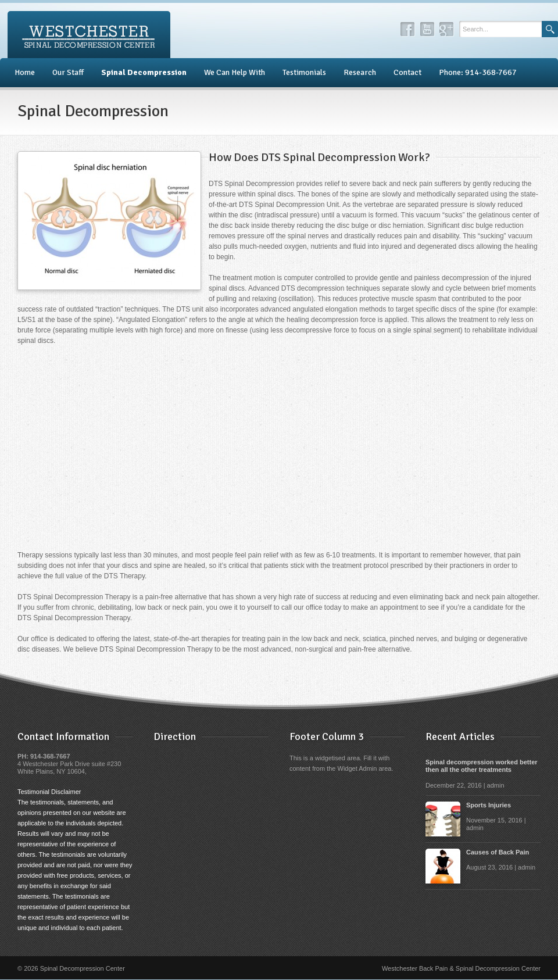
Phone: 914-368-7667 (478, 72)
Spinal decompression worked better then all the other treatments (482, 766)
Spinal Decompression (144, 72)
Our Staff (68, 72)
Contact (407, 72)
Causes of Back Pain (498, 852)
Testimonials (304, 72)
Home (25, 72)
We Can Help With (235, 72)
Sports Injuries (489, 805)
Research (360, 72)
